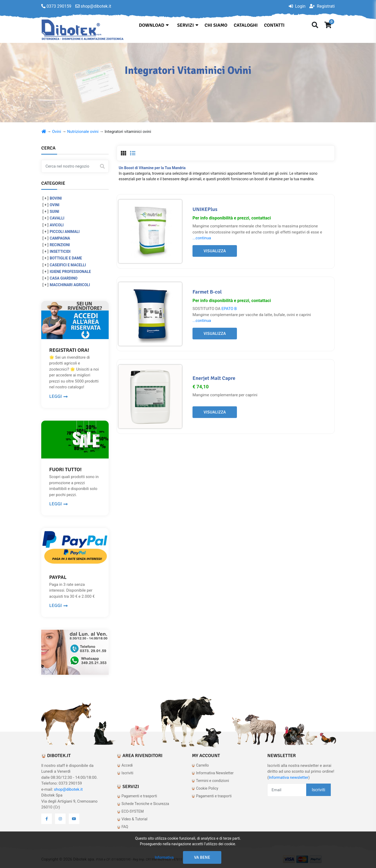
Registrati (322, 6)
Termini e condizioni (210, 781)
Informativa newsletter (288, 777)
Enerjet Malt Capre (214, 378)
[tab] (123, 153)
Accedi (125, 765)
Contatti (274, 25)
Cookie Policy (205, 788)
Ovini (57, 132)
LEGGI (58, 396)
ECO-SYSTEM (130, 811)
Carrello (200, 765)
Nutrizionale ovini (83, 132)
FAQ (123, 827)
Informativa (164, 857)
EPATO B (229, 309)
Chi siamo (216, 25)
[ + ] (45, 198)
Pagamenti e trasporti (137, 796)
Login (297, 6)
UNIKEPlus (205, 209)
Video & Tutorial (132, 819)
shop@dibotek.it (68, 789)
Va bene (202, 857)
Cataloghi (246, 25)
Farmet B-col (207, 292)
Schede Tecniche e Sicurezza (143, 804)
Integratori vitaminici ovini (128, 132)
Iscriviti (125, 773)
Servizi (188, 25)
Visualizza (215, 251)
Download (154, 25)
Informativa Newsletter (213, 773)
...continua (202, 238)
